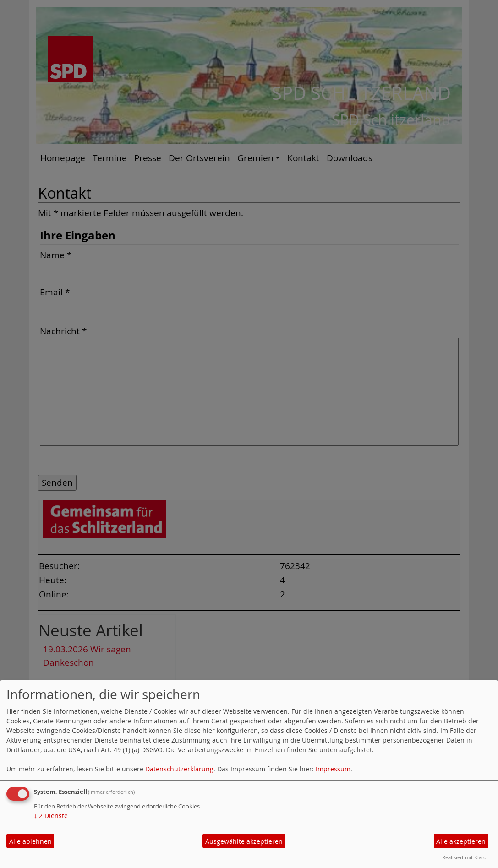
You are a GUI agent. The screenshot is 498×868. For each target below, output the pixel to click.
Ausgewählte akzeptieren (244, 841)
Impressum (333, 769)
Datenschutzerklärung (179, 769)
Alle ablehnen (30, 841)
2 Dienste (51, 816)
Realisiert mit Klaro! (465, 857)
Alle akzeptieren (461, 841)
